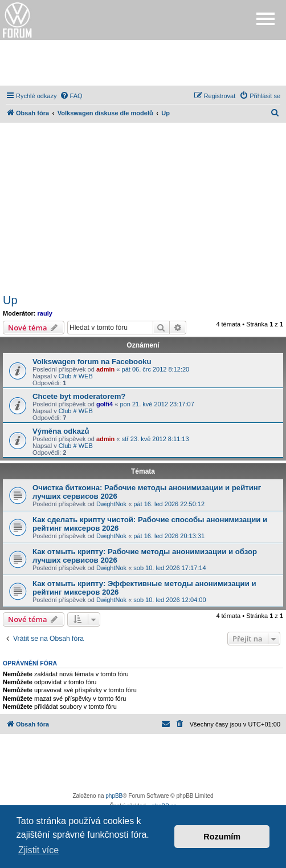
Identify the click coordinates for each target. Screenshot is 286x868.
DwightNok (111, 504)
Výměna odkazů (61, 431)
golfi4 (105, 404)
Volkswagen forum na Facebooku (92, 362)
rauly (45, 313)
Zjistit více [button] (38, 850)
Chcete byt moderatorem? (79, 396)
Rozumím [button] (222, 837)
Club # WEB (76, 376)
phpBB (114, 796)
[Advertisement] (143, 63)
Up (10, 300)
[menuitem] (71, 96)
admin (105, 369)
